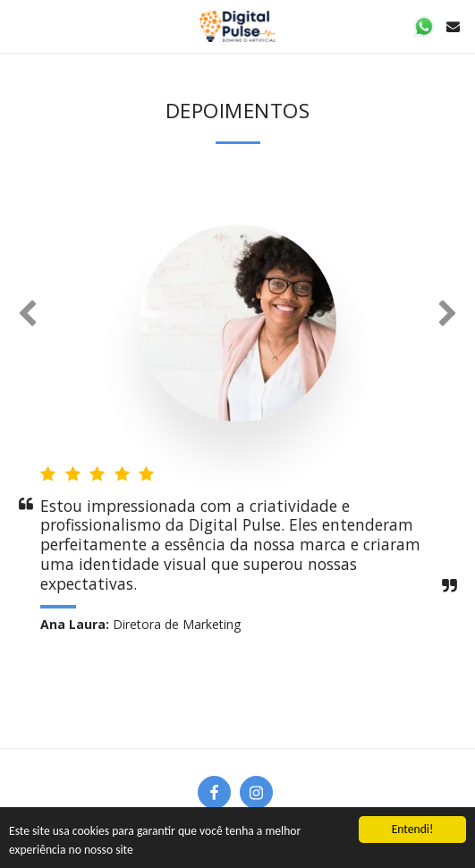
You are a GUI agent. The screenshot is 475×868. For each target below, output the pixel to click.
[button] (20, 26)
